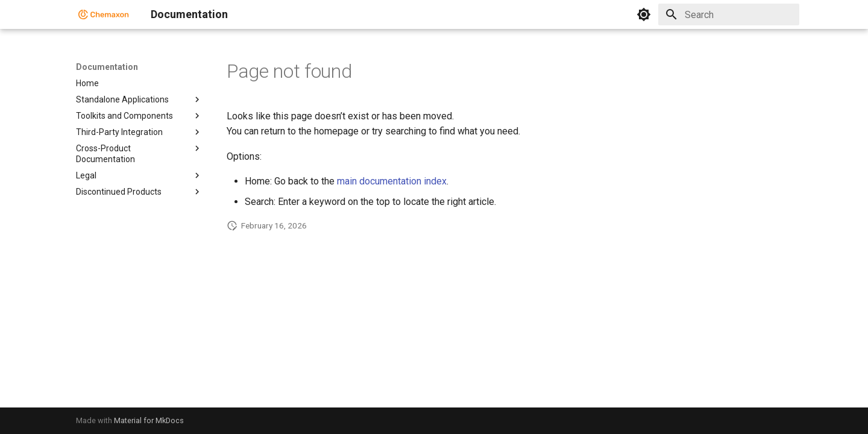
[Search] (729, 14)
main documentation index (392, 181)
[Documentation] (104, 14)
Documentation (107, 67)
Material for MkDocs (149, 420)
